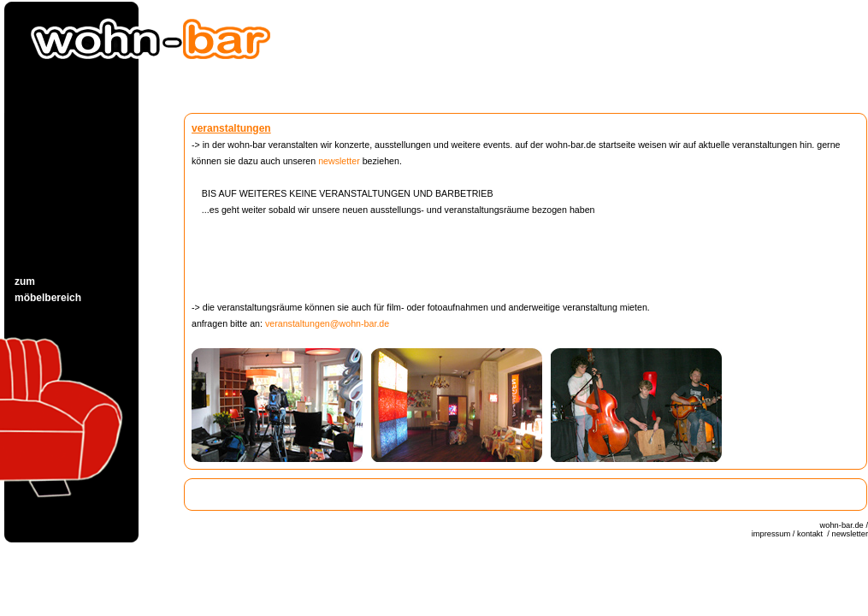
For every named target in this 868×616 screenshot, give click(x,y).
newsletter (339, 161)
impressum (771, 534)
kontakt (811, 534)
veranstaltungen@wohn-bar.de (327, 323)
